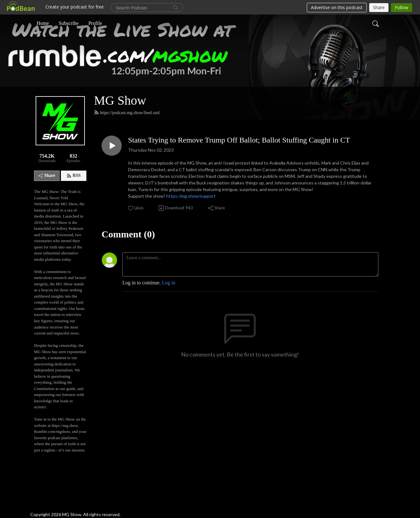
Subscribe (69, 23)
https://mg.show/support (191, 196)
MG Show (120, 100)
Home (43, 23)
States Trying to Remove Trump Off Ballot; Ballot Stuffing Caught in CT (239, 140)
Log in (169, 283)
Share (47, 175)
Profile (95, 23)
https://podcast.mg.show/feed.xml (127, 113)
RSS (74, 176)
